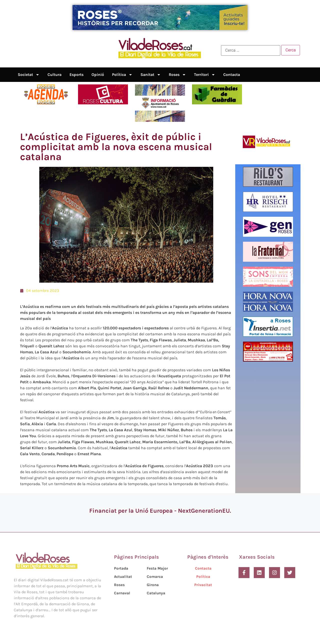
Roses (177, 75)
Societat (29, 75)
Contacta (232, 75)
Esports (76, 75)
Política (122, 75)
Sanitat (151, 75)
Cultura (54, 75)
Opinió (98, 75)
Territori (205, 75)
